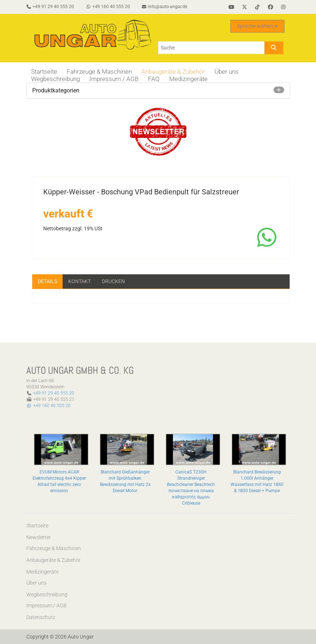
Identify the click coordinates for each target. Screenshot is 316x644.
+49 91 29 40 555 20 (54, 393)
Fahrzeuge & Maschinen (99, 72)
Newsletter (39, 537)
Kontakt (79, 281)
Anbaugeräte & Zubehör (173, 72)
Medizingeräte (188, 79)
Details (47, 281)
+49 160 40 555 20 (49, 406)
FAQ (154, 79)
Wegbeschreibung (55, 79)
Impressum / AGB (114, 79)
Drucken (113, 281)
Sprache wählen (257, 26)
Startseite (44, 72)
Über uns (227, 72)
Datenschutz (41, 617)
